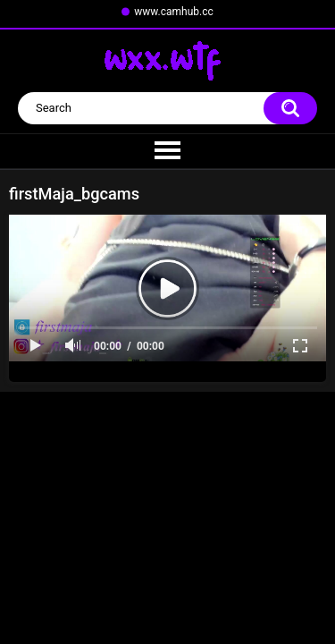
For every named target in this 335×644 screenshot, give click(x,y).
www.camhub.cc (174, 12)
